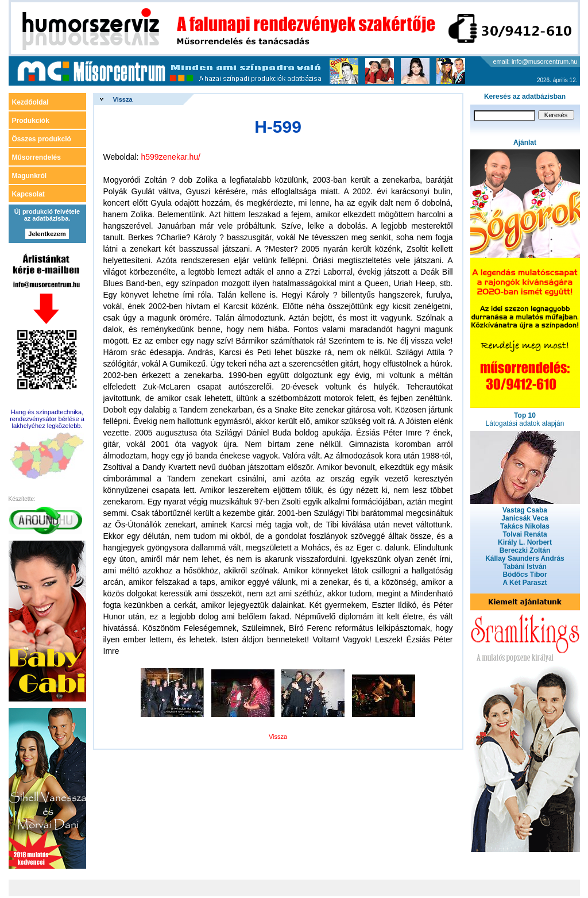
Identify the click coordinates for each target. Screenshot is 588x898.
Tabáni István (525, 566)
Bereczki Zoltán (525, 550)
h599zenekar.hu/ (171, 157)
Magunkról (30, 176)
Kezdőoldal (30, 102)
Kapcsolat (28, 194)
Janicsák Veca (525, 518)
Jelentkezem (47, 234)
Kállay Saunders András (525, 558)
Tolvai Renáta (525, 534)
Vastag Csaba (525, 510)
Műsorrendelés (36, 157)
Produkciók (31, 121)
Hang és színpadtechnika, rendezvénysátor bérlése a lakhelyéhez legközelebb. (47, 419)
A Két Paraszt (525, 583)
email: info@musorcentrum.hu (535, 61)
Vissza (123, 99)
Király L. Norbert (525, 542)
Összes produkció (42, 139)
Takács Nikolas (525, 526)
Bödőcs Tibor (525, 575)
